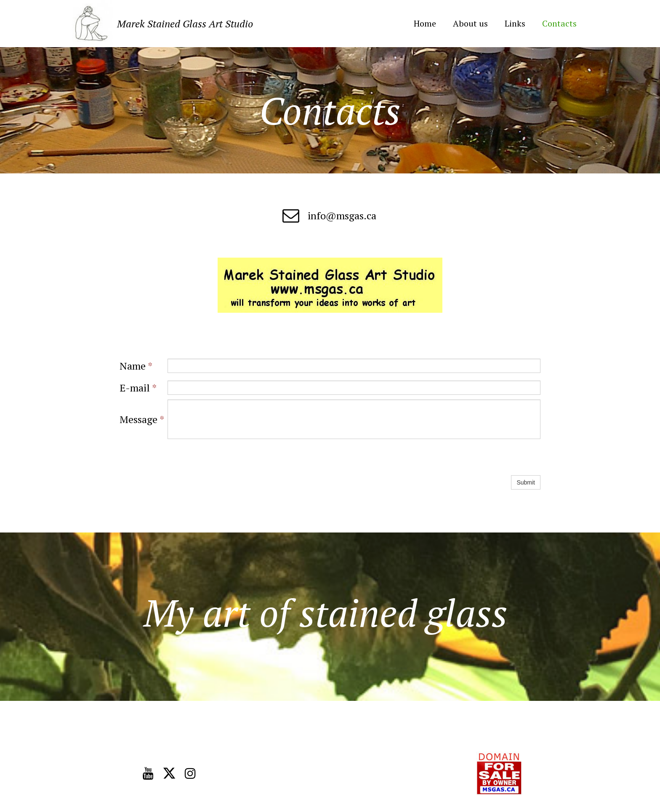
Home (425, 24)
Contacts (559, 24)
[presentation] (232, 457)
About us (470, 24)
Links (515, 24)
